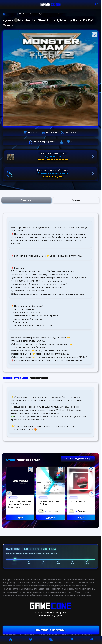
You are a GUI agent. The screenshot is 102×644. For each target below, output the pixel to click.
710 (81, 518)
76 (20, 518)
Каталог (12, 14)
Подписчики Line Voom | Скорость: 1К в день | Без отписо (20, 504)
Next (92, 520)
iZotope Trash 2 (77, 502)
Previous (9, 520)
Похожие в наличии (50, 630)
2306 (51, 518)
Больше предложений (78, 459)
